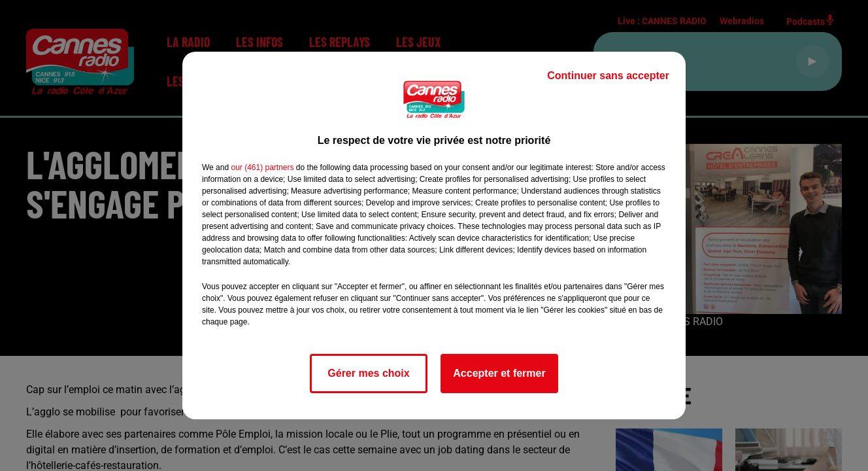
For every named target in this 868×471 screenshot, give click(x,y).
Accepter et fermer (499, 373)
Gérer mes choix (368, 373)
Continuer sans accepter (608, 76)
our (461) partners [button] (262, 167)
